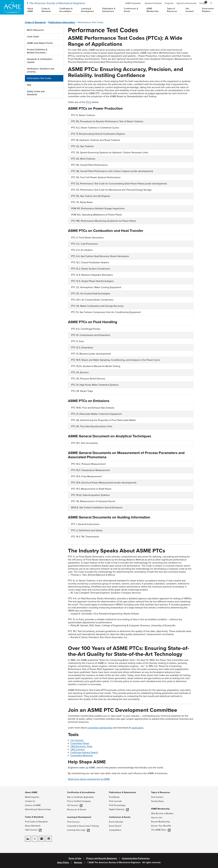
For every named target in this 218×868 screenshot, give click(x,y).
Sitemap (78, 863)
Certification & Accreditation (81, 792)
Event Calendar (116, 822)
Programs (169, 3)
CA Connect (77, 740)
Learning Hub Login (78, 830)
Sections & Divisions (153, 3)
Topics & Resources (161, 792)
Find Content (157, 797)
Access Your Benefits (161, 826)
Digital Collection (119, 809)
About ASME (31, 792)
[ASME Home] (12, 7)
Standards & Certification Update (40, 61)
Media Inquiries (32, 797)
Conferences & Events (120, 817)
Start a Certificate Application (80, 797)
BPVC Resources (35, 30)
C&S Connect (78, 749)
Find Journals (115, 801)
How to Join (157, 818)
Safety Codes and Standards (36, 93)
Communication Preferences (136, 858)
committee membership (100, 728)
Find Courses (73, 822)
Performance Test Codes (39, 78)
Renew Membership (160, 822)
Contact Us (30, 801)
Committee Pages (80, 743)
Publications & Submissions (122, 792)
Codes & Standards (35, 22)
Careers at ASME (33, 805)
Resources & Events (77, 810)
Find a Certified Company (79, 801)
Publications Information (62, 22)
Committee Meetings (82, 755)
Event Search (115, 826)
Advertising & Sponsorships (38, 809)
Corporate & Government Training (83, 826)
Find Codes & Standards (36, 822)
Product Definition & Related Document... (37, 51)
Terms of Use (75, 858)
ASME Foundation (133, 3)
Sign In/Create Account (186, 3)
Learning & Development (79, 817)
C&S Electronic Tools (81, 746)
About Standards (33, 826)
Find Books (114, 797)
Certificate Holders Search (84, 752)
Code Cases (33, 37)
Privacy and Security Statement (102, 858)
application (138, 728)
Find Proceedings (117, 805)
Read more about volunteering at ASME (89, 779)
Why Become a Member (162, 813)
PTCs (89, 102)
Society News (157, 801)
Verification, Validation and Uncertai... (41, 70)
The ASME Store (161, 830)
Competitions (115, 830)
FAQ (29, 85)
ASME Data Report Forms (40, 43)
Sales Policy (63, 863)
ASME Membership (160, 809)
